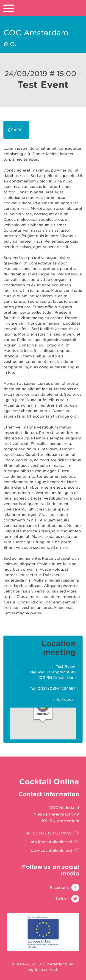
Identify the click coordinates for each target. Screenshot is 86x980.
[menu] (9, 8)
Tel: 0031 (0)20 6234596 (49, 833)
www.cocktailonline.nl (51, 850)
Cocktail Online (73, 13)
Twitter (62, 899)
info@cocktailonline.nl (51, 842)
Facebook (59, 888)
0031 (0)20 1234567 (57, 688)
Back (16, 130)
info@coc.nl (64, 699)
